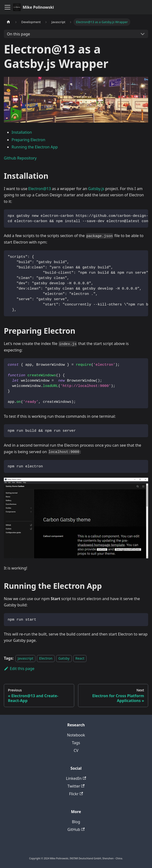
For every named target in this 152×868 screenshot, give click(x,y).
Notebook (76, 735)
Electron (46, 658)
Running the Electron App (35, 147)
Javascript (25, 658)
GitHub (76, 829)
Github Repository (20, 158)
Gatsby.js (96, 189)
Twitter (76, 786)
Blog (76, 822)
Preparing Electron (28, 140)
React (80, 658)
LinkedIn (76, 778)
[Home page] (8, 22)
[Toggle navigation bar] (7, 7)
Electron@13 (40, 189)
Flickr (76, 794)
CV (76, 750)
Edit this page (19, 669)
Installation (22, 132)
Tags (76, 743)
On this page (19, 34)
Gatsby (64, 658)
